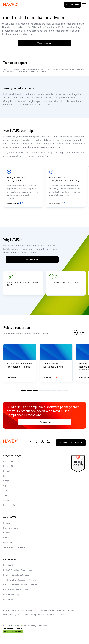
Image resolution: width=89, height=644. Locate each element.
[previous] (75, 333)
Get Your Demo (73, 5)
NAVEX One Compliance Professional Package (20, 365)
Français (7, 481)
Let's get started (44, 422)
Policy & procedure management (17, 179)
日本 (5, 490)
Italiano (6, 476)
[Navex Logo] (11, 5)
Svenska (7, 495)
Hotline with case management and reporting (64, 179)
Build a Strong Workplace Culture (53, 365)
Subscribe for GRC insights (71, 443)
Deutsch (7, 471)
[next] (83, 333)
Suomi (6, 500)
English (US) (8, 461)
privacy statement (40, 71)
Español (7, 486)
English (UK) (8, 466)
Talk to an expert (45, 43)
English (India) (9, 505)
